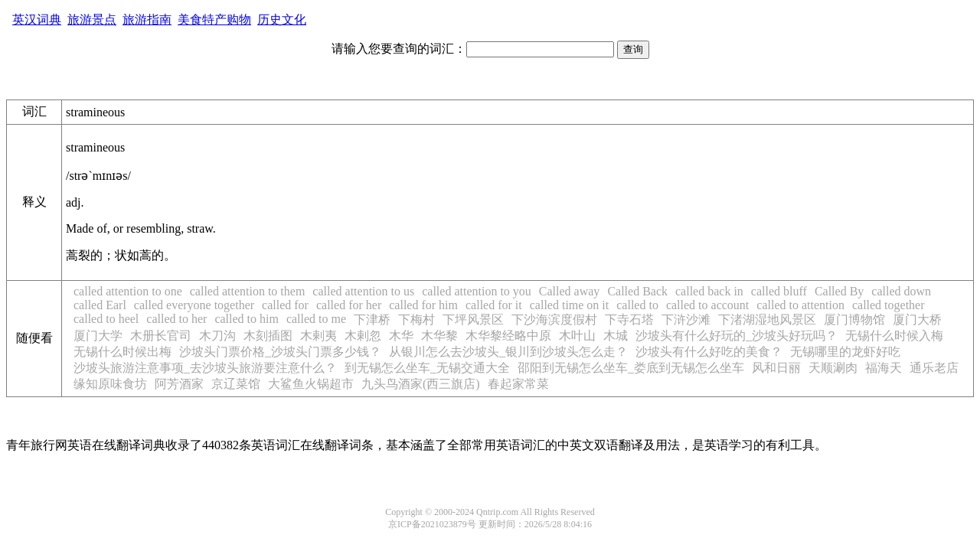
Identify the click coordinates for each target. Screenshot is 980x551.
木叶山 (577, 336)
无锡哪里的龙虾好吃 (845, 352)
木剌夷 (318, 336)
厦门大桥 (917, 320)
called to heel (106, 319)
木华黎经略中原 (508, 336)
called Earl (100, 305)
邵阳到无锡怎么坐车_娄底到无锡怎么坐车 (631, 368)
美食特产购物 (214, 20)
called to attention (800, 305)
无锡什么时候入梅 (894, 336)
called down (901, 291)
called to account (707, 305)
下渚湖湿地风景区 (767, 320)
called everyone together (194, 305)
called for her (349, 305)
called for (285, 305)
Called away (570, 291)
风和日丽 (776, 368)
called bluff (779, 291)
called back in (709, 291)
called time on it (570, 305)
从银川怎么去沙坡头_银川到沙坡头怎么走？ (508, 352)
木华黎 (439, 336)
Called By (839, 291)
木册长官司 (161, 336)
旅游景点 (92, 20)
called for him (423, 305)
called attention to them (248, 291)
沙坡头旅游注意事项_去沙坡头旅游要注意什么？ (205, 368)
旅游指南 (147, 20)
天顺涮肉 (833, 368)
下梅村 (416, 320)
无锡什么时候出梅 (122, 352)
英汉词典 (37, 20)
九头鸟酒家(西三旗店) (421, 384)
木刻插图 (268, 336)
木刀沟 (217, 336)
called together (889, 305)
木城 (616, 336)
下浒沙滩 (686, 320)
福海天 (884, 368)
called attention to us (363, 291)
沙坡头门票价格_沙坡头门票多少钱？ (280, 352)
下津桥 (372, 320)
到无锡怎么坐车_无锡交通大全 (427, 368)
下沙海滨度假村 (554, 320)
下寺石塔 (629, 320)
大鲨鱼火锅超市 (311, 384)
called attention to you (477, 291)
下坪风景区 (473, 320)
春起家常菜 (518, 384)
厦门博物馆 (854, 320)
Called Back (637, 291)
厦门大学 (98, 336)
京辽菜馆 (236, 384)
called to (637, 305)
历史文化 (282, 20)
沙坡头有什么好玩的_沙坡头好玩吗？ (737, 336)
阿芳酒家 (179, 384)
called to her (176, 319)
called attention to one (128, 291)
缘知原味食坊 (110, 384)
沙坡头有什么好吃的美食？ (709, 352)
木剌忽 (363, 336)
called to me (316, 319)
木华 (401, 336)
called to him (247, 319)
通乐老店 (934, 368)
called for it (494, 305)
